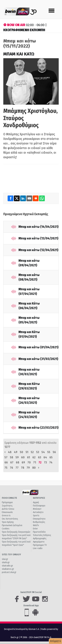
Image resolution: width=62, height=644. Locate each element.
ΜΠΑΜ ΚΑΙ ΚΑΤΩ (19, 54)
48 (10, 452)
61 (29, 457)
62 (34, 457)
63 (40, 457)
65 (51, 457)
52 (32, 452)
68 (18, 462)
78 (23, 468)
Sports (36, 516)
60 (23, 457)
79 (28, 468)
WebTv (36, 525)
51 (27, 452)
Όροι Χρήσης (8, 522)
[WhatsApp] (42, 198)
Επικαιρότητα (39, 519)
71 (35, 462)
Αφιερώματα (39, 542)
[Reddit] (36, 198)
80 (34, 468)
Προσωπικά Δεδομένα (12, 525)
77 (17, 468)
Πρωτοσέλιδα (39, 532)
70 (29, 462)
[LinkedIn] (23, 198)
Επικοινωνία (7, 512)
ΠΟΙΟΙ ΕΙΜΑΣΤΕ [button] (9, 498)
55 (49, 452)
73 (45, 462)
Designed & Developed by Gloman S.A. (22, 629)
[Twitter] (17, 198)
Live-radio (38, 548)
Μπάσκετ (37, 509)
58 (11, 457)
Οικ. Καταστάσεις (10, 519)
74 (51, 462)
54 (43, 452)
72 (40, 462)
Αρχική (36, 502)
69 (23, 462)
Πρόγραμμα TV (40, 545)
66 (6, 462)
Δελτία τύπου (8, 509)
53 (38, 452)
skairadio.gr (7, 566)
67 (12, 462)
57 (6, 457)
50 (21, 452)
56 (54, 452)
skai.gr (5, 559)
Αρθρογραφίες (40, 538)
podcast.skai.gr (9, 572)
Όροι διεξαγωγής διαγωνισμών (16, 532)
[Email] (30, 198)
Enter (35, 529)
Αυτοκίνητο (38, 512)
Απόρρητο (55, 641)
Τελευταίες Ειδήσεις (42, 535)
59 (17, 457)
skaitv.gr (6, 562)
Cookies (6, 529)
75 (6, 468)
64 (45, 457)
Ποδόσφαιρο (39, 506)
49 (16, 452)
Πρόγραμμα (7, 502)
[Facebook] (11, 198)
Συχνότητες (7, 506)
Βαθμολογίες (39, 522)
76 (11, 468)
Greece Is (6, 516)
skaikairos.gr (8, 569)
